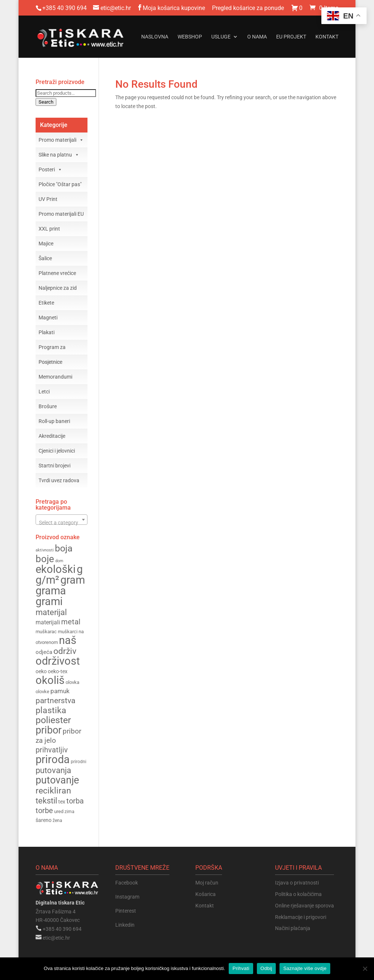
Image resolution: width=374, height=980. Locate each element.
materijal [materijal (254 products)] (51, 612)
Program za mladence (52, 349)
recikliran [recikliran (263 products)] (53, 791)
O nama (257, 37)
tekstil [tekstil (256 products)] (46, 801)
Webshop (190, 37)
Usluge (221, 37)
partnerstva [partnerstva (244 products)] (55, 700)
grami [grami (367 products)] (49, 602)
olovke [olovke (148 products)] (42, 692)
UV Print (48, 199)
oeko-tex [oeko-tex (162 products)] (58, 671)
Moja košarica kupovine (174, 8)
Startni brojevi (54, 466)
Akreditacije (52, 436)
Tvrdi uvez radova (59, 480)
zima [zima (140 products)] (69, 812)
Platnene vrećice (57, 273)
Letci (44, 392)
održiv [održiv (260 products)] (65, 651)
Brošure (48, 406)
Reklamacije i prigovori (301, 917)
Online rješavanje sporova (305, 906)
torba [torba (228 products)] (75, 801)
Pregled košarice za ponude (248, 8)
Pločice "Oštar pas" (60, 184)
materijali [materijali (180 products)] (48, 622)
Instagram (127, 897)
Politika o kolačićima (298, 894)
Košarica (206, 894)
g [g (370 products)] (80, 569)
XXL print (49, 229)
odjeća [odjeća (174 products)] (44, 652)
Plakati (47, 332)
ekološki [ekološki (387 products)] (56, 569)
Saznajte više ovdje (305, 968)
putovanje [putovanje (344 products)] (57, 780)
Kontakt (327, 37)
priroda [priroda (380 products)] (53, 759)
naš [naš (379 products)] (68, 640)
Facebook (127, 883)
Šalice (45, 258)
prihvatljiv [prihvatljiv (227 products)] (52, 750)
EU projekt (291, 37)
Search (46, 102)
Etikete (46, 303)
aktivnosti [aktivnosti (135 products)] (45, 550)
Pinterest (126, 911)
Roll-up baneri (54, 421)
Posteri (50, 170)
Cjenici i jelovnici (57, 451)
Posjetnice (50, 362)
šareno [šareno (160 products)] (44, 820)
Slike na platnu (59, 155)
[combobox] (62, 520)
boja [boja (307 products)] (64, 548)
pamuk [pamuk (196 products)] (60, 691)
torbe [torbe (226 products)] (44, 810)
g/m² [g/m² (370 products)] (47, 580)
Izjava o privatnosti (297, 883)
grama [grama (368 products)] (51, 591)
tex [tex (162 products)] (62, 802)
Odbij (267, 968)
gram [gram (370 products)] (73, 580)
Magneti (48, 318)
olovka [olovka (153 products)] (72, 682)
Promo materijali (61, 140)
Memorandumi (55, 377)
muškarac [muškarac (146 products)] (46, 632)
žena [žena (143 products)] (57, 820)
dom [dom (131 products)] (59, 561)
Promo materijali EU (61, 214)
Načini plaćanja (293, 928)
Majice (46, 244)
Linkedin (125, 925)
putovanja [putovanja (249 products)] (53, 770)
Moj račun (207, 883)
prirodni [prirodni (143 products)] (79, 762)
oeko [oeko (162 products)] (41, 671)
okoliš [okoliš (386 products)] (50, 680)
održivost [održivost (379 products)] (58, 661)
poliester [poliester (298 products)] (53, 720)
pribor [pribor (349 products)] (49, 730)
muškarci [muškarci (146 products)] (68, 632)
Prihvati (241, 968)
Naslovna (155, 37)
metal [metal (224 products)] (71, 622)
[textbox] (62, 523)
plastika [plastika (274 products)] (51, 710)
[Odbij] (365, 969)
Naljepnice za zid (58, 288)
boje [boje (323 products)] (45, 559)
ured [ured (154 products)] (59, 811)
